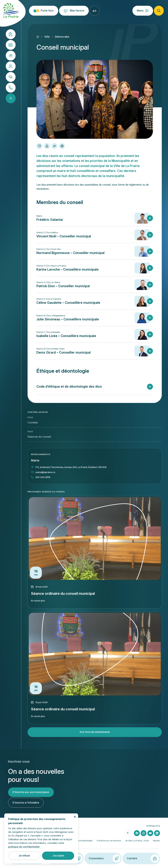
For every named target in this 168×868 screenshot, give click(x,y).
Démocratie (62, 37)
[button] (95, 222)
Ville (47, 37)
